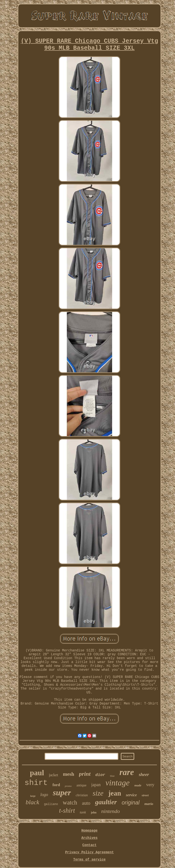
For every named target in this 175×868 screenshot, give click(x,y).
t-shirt (67, 811)
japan (96, 785)
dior (100, 775)
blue (112, 776)
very (150, 785)
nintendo (111, 811)
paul (37, 773)
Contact (90, 845)
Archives (89, 838)
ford (56, 785)
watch (70, 802)
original (131, 803)
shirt (36, 783)
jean (115, 793)
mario (149, 804)
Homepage (89, 831)
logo (44, 795)
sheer (144, 774)
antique (81, 785)
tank (83, 812)
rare (127, 772)
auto (86, 803)
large (33, 796)
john (94, 812)
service (131, 795)
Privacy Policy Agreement (89, 852)
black (32, 802)
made (138, 785)
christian (82, 795)
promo (68, 786)
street (145, 795)
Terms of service (89, 860)
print (85, 774)
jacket (54, 775)
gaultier (106, 802)
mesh (69, 774)
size (98, 793)
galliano (51, 804)
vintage (117, 783)
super (62, 793)
